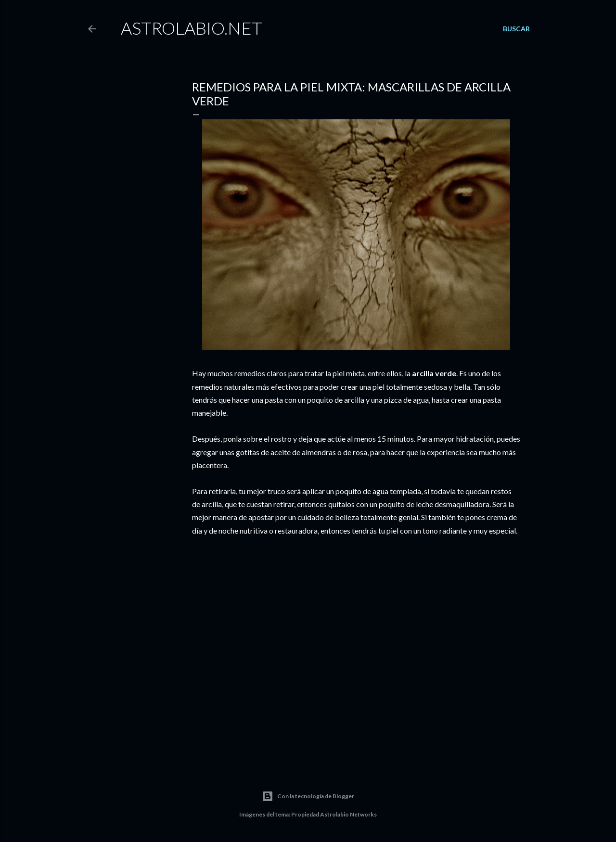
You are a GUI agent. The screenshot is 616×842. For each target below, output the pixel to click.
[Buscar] (516, 29)
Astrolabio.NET (192, 28)
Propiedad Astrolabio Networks (334, 814)
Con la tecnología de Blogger (308, 796)
